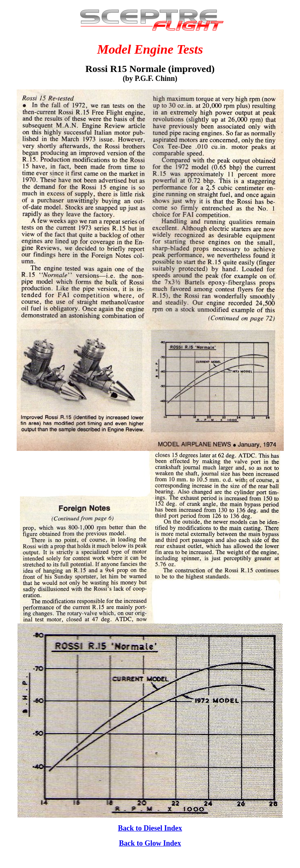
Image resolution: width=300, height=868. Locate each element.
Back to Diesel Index (150, 828)
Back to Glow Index (150, 843)
